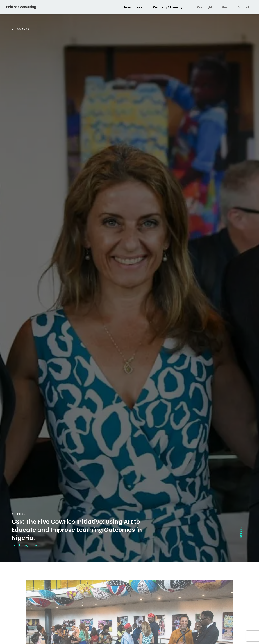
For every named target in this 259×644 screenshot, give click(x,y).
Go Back (24, 29)
